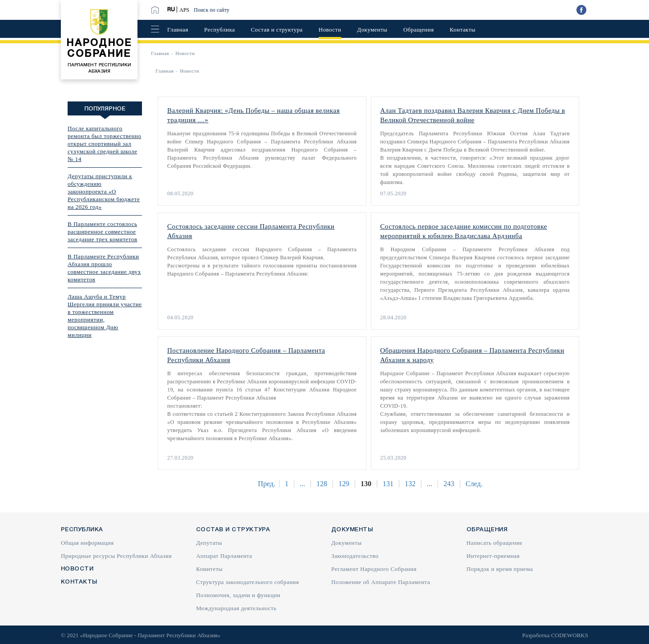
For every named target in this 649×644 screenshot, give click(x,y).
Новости (330, 30)
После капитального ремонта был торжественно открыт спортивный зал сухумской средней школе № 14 (105, 144)
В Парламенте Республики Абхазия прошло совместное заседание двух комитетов (104, 268)
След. (474, 484)
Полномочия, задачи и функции (238, 595)
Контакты (463, 30)
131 (388, 484)
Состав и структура (277, 30)
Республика (219, 30)
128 (322, 484)
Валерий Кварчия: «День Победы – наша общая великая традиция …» (254, 115)
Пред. (267, 484)
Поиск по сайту (212, 10)
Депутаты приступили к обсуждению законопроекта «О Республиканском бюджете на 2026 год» (104, 191)
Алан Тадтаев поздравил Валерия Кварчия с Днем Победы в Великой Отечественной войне (473, 115)
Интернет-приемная (493, 556)
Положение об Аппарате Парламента (381, 582)
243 (449, 484)
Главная (178, 30)
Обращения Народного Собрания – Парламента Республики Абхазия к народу (473, 355)
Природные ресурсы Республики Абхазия (116, 556)
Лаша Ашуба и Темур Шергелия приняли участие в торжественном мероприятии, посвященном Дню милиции (105, 316)
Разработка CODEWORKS (555, 635)
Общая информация (87, 543)
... (302, 484)
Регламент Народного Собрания (374, 569)
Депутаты (209, 543)
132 (410, 484)
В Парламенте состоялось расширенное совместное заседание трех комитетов (103, 232)
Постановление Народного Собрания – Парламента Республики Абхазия (246, 355)
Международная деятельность (236, 608)
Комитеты (209, 569)
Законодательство (355, 556)
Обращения (419, 30)
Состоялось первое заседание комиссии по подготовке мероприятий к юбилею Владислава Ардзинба (464, 231)
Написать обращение (494, 543)
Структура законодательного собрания (247, 582)
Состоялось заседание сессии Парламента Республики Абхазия (251, 231)
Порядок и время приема (500, 569)
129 (344, 484)
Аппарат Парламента (224, 556)
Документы (372, 30)
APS (184, 10)
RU (171, 10)
